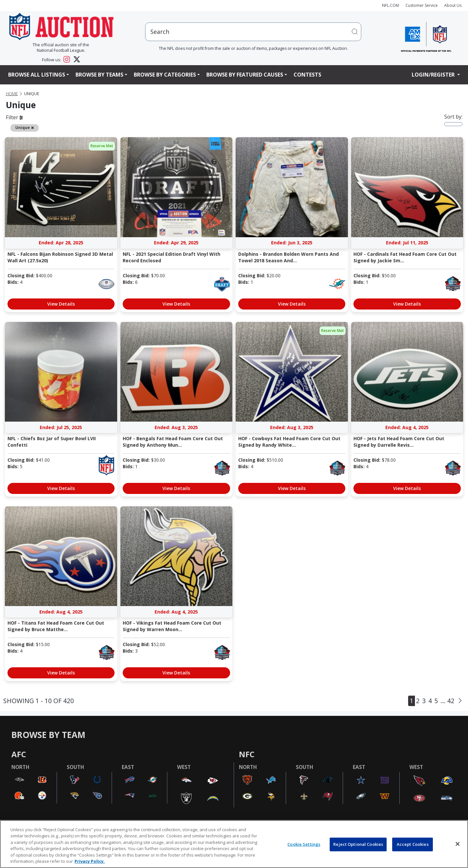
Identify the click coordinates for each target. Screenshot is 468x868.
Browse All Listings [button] (37, 75)
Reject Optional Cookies (358, 844)
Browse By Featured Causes (245, 75)
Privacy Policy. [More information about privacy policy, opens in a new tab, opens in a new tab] (90, 861)
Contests (307, 75)
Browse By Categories (165, 75)
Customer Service (422, 5)
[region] (234, 844)
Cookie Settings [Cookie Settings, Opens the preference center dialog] (304, 844)
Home (12, 94)
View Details (61, 304)
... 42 (447, 701)
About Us (453, 5)
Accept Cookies (413, 844)
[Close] (458, 844)
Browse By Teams (99, 75)
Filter (14, 117)
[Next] (460, 701)
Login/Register (434, 75)
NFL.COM (391, 5)
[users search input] (253, 32)
